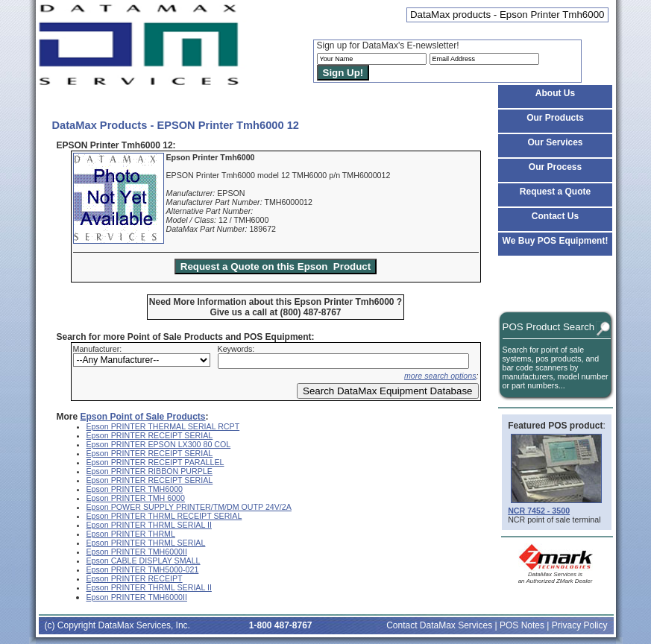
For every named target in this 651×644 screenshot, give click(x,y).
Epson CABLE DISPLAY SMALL (144, 561)
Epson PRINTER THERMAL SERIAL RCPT (163, 426)
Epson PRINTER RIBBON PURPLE (150, 471)
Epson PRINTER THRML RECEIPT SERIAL (164, 516)
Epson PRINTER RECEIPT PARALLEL (155, 462)
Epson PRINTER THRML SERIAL (146, 543)
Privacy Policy (580, 625)
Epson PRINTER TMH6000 (135, 489)
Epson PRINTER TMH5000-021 (143, 569)
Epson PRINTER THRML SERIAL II (149, 525)
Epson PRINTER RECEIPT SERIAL (150, 435)
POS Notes (522, 625)
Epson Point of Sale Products (143, 417)
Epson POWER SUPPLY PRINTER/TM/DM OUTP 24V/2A (189, 507)
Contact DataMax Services (439, 625)
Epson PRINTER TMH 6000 (136, 498)
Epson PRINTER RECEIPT (135, 578)
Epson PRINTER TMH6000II (137, 552)
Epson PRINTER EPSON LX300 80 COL (159, 444)
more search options (440, 376)
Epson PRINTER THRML (131, 534)
